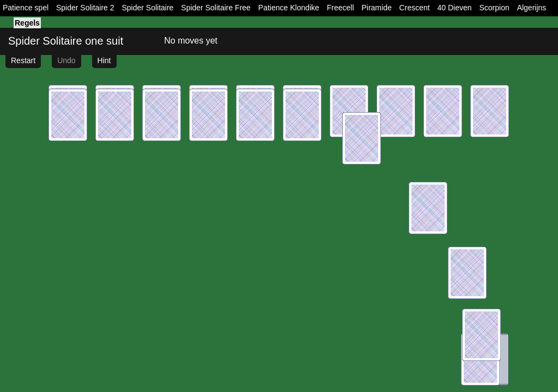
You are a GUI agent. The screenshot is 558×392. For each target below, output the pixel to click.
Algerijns (532, 8)
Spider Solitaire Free (216, 8)
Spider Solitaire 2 (85, 8)
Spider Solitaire (147, 8)
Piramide (376, 8)
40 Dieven (455, 8)
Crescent (415, 8)
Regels (27, 23)
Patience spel (26, 8)
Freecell (341, 8)
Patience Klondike (289, 8)
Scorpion (494, 8)
